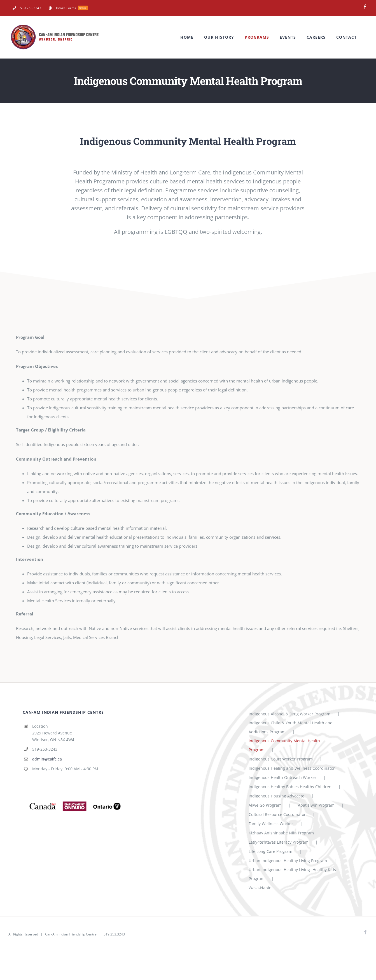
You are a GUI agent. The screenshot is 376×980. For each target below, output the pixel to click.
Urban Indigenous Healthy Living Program (288, 861)
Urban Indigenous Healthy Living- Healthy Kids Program (292, 874)
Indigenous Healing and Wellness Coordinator (292, 768)
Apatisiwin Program (316, 805)
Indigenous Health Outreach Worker (282, 777)
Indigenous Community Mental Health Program (284, 745)
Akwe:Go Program (265, 805)
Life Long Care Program (270, 851)
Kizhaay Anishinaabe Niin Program (281, 833)
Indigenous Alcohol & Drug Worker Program (289, 714)
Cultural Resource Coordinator (277, 814)
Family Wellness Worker (271, 824)
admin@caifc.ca (47, 759)
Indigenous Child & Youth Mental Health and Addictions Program (291, 727)
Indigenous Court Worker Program (281, 759)
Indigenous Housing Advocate (276, 796)
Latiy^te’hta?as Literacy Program (279, 842)
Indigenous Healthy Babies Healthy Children (290, 787)
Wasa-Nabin (260, 888)
